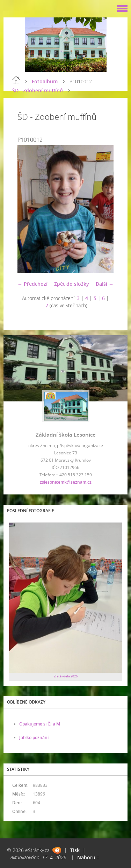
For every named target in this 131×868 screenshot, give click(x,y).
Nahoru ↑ (88, 857)
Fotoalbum (45, 81)
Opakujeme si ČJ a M (40, 724)
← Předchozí (32, 284)
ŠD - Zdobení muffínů (38, 90)
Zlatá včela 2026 (66, 676)
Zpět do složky (72, 284)
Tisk (75, 850)
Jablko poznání (34, 738)
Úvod (16, 80)
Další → (105, 284)
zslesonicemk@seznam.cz (66, 482)
